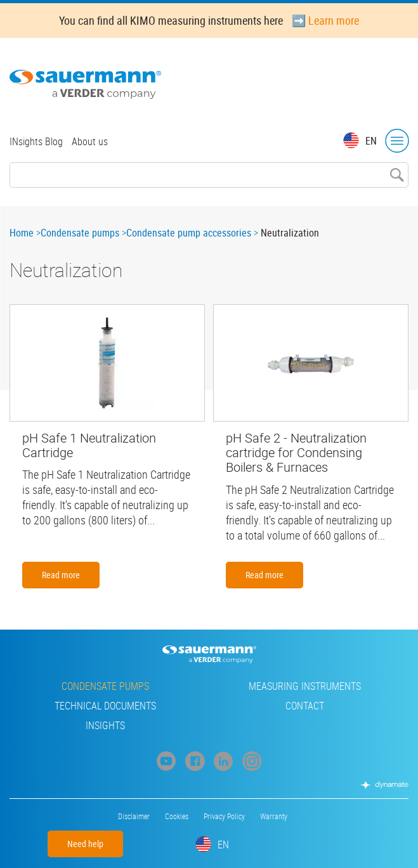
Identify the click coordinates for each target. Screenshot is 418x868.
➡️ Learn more (325, 20)
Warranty (274, 816)
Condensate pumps (80, 233)
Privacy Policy (224, 816)
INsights (105, 725)
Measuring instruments (305, 686)
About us (90, 141)
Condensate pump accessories (189, 233)
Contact (305, 706)
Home (22, 233)
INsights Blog (36, 141)
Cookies (177, 816)
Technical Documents (105, 706)
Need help (85, 844)
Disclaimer (134, 816)
